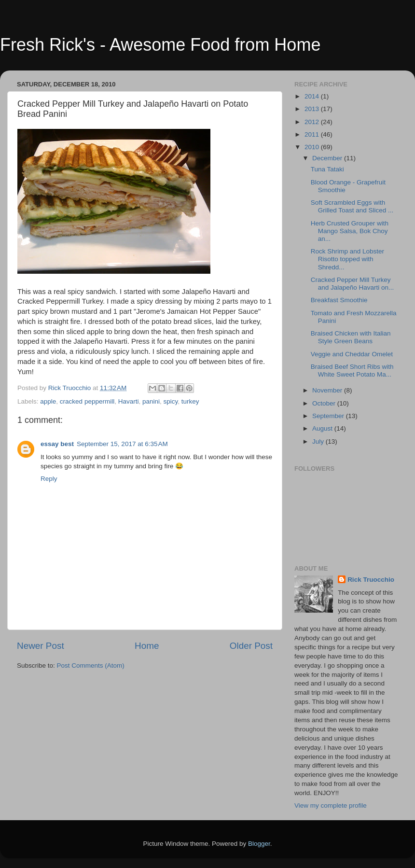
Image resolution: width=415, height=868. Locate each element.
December (328, 158)
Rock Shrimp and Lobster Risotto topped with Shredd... (347, 259)
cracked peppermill (87, 401)
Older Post (251, 646)
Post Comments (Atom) (91, 665)
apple (48, 401)
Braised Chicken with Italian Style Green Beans (351, 337)
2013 (313, 109)
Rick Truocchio (371, 580)
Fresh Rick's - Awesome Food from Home (160, 45)
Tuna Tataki (327, 169)
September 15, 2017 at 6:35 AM (122, 444)
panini (151, 401)
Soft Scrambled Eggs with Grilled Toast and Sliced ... (352, 206)
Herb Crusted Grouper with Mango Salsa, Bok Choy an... (350, 231)
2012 (313, 122)
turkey (190, 401)
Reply (49, 479)
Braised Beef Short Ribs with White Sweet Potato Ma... (352, 371)
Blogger (259, 844)
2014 (313, 96)
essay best (57, 444)
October (325, 403)
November (328, 390)
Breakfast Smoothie (339, 300)
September (329, 416)
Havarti (129, 401)
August (323, 428)
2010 (313, 147)
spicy (171, 401)
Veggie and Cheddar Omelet (352, 354)
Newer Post (41, 646)
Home (147, 646)
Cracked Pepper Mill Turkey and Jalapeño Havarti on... (353, 284)
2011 (313, 134)
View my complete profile (331, 805)
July (319, 441)
